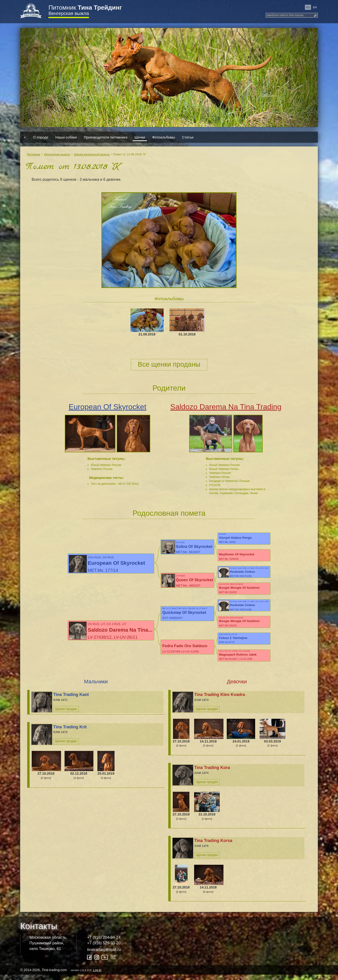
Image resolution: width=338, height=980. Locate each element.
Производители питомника (106, 137)
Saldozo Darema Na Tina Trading (226, 407)
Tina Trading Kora (212, 773)
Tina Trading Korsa (213, 846)
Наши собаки (66, 137)
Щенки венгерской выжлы (92, 154)
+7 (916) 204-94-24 (104, 943)
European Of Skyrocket (107, 407)
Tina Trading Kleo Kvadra (220, 700)
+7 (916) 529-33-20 (104, 948)
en (315, 7)
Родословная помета (169, 513)
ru (308, 7)
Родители (169, 388)
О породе (41, 137)
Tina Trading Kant (71, 700)
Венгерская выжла (69, 13)
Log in (97, 975)
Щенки (140, 137)
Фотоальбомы (163, 137)
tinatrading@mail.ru (104, 955)
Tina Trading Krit (70, 732)
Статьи (188, 137)
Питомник (85, 8)
